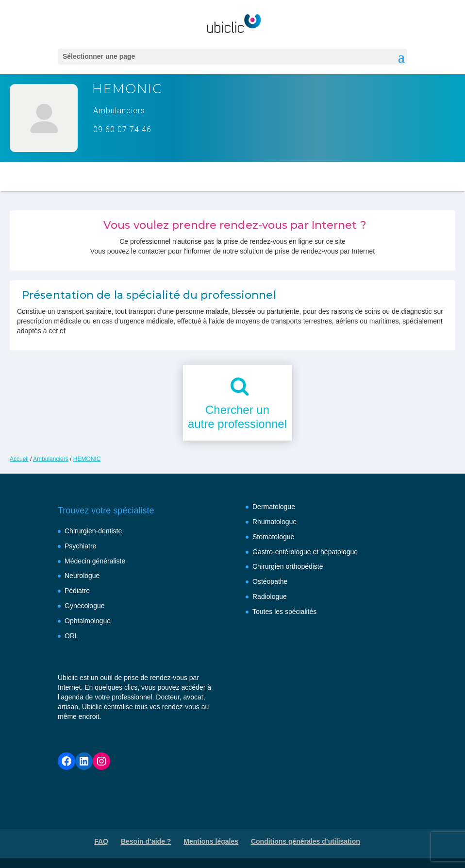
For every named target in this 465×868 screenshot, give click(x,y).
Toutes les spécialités (284, 612)
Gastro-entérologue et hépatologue (305, 552)
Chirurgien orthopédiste (288, 566)
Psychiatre (80, 546)
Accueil (19, 459)
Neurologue (82, 576)
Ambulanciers (51, 459)
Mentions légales (211, 841)
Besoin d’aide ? (146, 841)
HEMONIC (87, 459)
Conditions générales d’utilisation (306, 841)
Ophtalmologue (88, 621)
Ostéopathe (270, 581)
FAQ (101, 841)
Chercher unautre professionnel (237, 417)
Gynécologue (85, 606)
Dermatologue (274, 507)
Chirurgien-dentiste (93, 531)
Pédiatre (77, 591)
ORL (72, 636)
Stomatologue (273, 537)
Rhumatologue (274, 522)
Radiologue (270, 596)
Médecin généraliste (95, 561)
